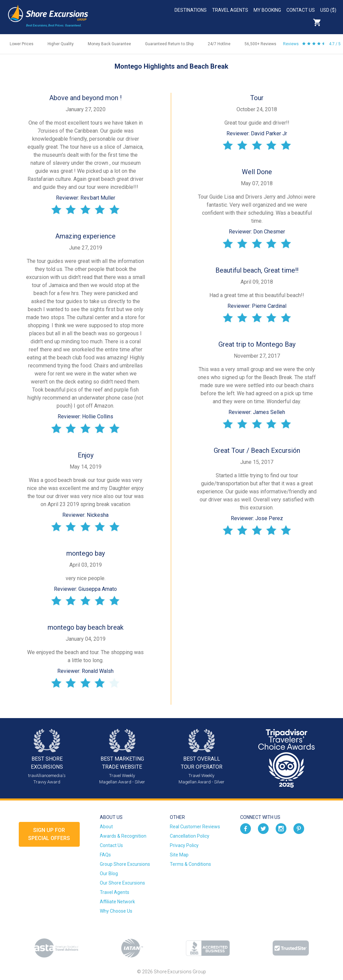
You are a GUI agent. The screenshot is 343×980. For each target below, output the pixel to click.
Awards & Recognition (123, 836)
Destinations (191, 10)
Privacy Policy (184, 845)
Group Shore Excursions (125, 864)
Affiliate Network (117, 902)
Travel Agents (230, 10)
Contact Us (301, 10)
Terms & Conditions (190, 864)
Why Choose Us (116, 911)
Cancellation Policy (190, 836)
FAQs (105, 855)
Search (332, 22)
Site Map (179, 855)
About (106, 827)
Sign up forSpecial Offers (49, 834)
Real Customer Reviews (195, 827)
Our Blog (109, 873)
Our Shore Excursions (122, 883)
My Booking (267, 10)
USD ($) (328, 10)
